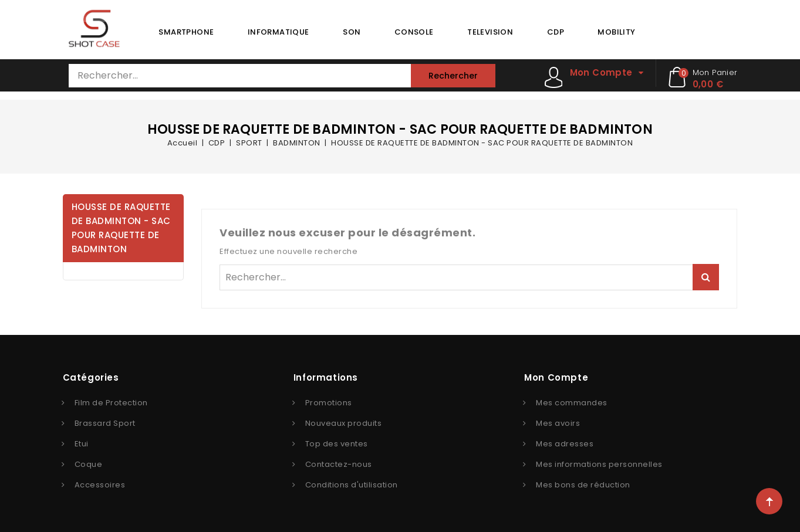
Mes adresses (565, 444)
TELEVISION (490, 32)
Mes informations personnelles (599, 464)
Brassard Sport (105, 423)
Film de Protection (111, 403)
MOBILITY (616, 32)
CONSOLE (414, 32)
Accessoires (100, 485)
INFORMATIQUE (279, 32)
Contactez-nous (339, 464)
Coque (89, 464)
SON (352, 32)
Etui (82, 444)
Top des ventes (337, 444)
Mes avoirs (558, 423)
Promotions (329, 403)
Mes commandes (572, 403)
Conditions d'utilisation (352, 485)
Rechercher (453, 76)
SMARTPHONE (186, 32)
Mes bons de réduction (583, 485)
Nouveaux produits (344, 423)
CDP (556, 32)
